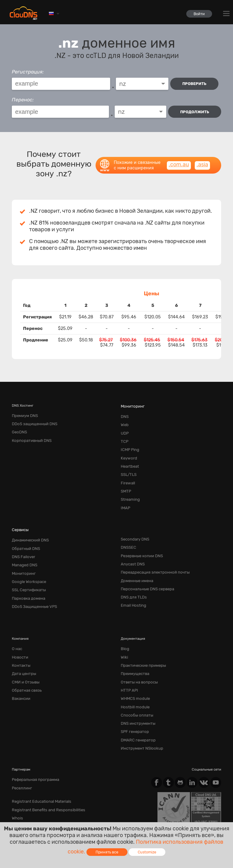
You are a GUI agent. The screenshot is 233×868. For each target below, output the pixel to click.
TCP (124, 433)
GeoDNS (19, 426)
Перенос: (23, 98)
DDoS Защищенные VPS (32, 579)
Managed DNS (23, 543)
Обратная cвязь (25, 657)
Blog (125, 621)
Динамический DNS (28, 521)
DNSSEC (128, 529)
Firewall (127, 470)
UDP (124, 426)
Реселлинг (21, 745)
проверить (196, 84)
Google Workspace (27, 558)
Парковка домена (26, 572)
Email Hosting (132, 579)
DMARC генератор (136, 700)
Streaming (129, 484)
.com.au (179, 161)
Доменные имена (135, 558)
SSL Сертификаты (27, 565)
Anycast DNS (131, 543)
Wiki (124, 628)
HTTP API (128, 657)
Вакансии (20, 664)
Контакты (20, 635)
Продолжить (195, 110)
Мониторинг (131, 402)
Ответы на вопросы (137, 649)
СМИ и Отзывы (24, 649)
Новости (19, 628)
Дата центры (22, 642)
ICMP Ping (129, 441)
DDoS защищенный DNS (32, 419)
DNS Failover (22, 536)
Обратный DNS (24, 529)
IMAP (125, 491)
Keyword (128, 448)
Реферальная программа (32, 737)
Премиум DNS (23, 412)
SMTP (125, 477)
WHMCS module (133, 664)
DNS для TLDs (132, 572)
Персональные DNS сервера (144, 565)
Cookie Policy (100, 815)
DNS (124, 412)
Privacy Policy (66, 815)
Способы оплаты (135, 678)
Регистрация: (28, 72)
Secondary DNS (133, 521)
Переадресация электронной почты (151, 550)
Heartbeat (128, 455)
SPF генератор (133, 693)
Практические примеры (140, 635)
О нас (16, 621)
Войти (197, 14)
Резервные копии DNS (139, 536)
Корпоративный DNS (29, 433)
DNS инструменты (136, 686)
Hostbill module (133, 671)
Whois (17, 772)
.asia (202, 161)
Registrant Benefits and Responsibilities (44, 765)
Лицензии (64, 820)
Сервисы (19, 512)
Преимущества (133, 642)
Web (124, 419)
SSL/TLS (128, 462)
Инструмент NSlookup (139, 707)
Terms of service (28, 815)
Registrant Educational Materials (38, 757)
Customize (147, 852)
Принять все (107, 852)
